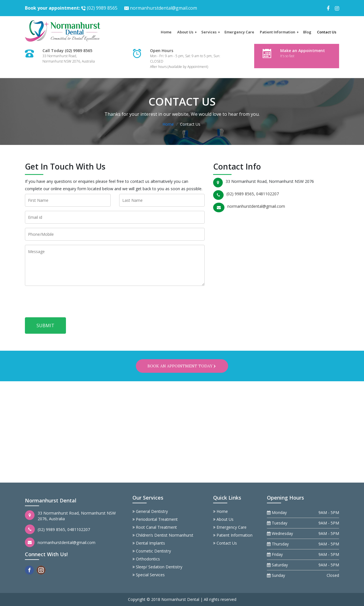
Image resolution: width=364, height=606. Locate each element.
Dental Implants (149, 543)
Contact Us (327, 32)
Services (211, 32)
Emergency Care (239, 32)
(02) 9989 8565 (71, 8)
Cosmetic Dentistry (152, 551)
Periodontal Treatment (155, 519)
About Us (187, 32)
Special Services (149, 575)
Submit (45, 326)
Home (166, 32)
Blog (307, 32)
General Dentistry (150, 511)
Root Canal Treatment (155, 527)
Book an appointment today (182, 366)
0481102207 (267, 194)
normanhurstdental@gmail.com (161, 8)
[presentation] (68, 303)
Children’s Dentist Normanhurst (163, 535)
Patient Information (279, 32)
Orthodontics (146, 559)
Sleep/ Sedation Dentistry (157, 567)
